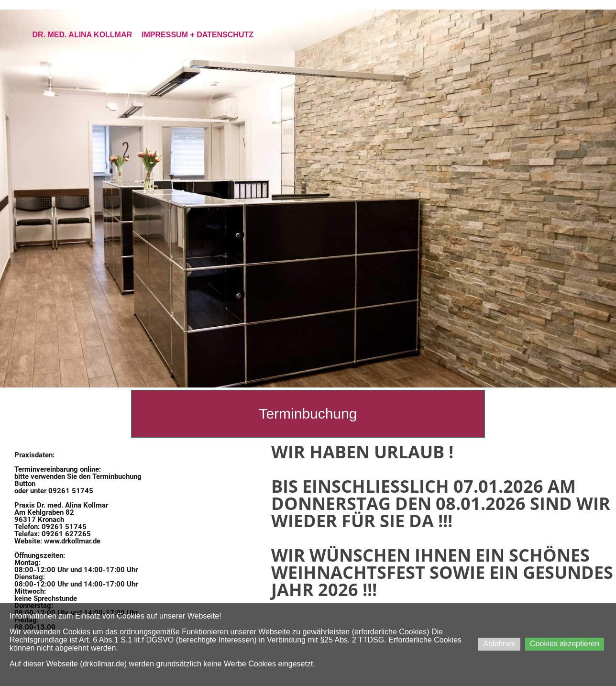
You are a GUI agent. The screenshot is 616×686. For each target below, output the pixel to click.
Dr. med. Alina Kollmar (82, 35)
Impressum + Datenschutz (198, 35)
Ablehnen (499, 644)
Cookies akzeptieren (565, 644)
